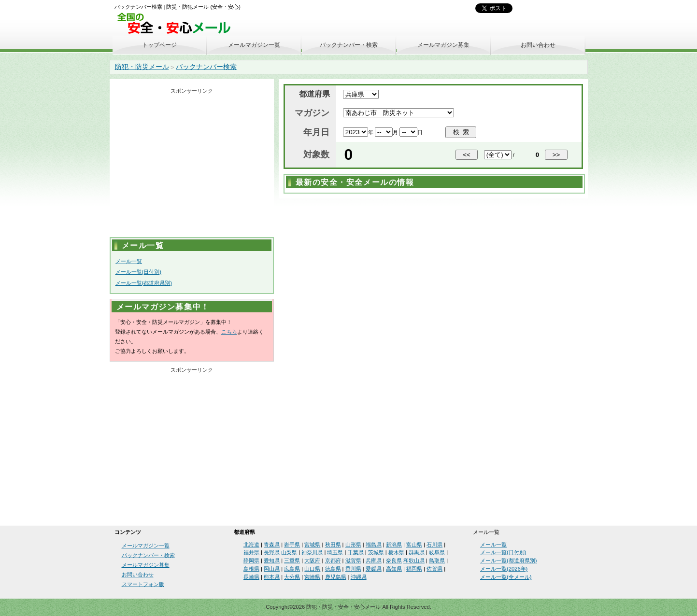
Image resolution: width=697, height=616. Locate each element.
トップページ (159, 45)
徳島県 (333, 569)
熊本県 (272, 577)
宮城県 (312, 545)
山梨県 (289, 552)
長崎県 (251, 577)
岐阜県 (437, 552)
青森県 (272, 545)
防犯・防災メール (142, 67)
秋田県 (333, 545)
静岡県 (251, 560)
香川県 (353, 569)
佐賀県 (434, 569)
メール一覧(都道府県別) (144, 283)
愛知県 (272, 560)
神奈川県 (312, 552)
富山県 (414, 545)
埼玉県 (335, 552)
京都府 (333, 560)
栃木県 (396, 552)
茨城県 (376, 552)
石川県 (434, 545)
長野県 (272, 552)
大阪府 (312, 560)
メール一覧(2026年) (504, 569)
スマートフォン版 (143, 584)
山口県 (312, 569)
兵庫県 (374, 560)
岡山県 (272, 569)
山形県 (353, 545)
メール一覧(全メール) (506, 577)
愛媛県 (374, 569)
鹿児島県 (336, 577)
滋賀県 (353, 560)
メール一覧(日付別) (138, 272)
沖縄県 (359, 577)
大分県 (292, 577)
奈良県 (394, 560)
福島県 (374, 545)
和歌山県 (414, 560)
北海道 (251, 545)
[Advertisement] (192, 165)
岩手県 (292, 545)
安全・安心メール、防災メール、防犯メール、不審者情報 (177, 24)
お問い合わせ (538, 45)
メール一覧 (129, 261)
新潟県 (394, 545)
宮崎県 (312, 577)
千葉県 (356, 552)
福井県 (251, 552)
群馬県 (417, 552)
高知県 (394, 569)
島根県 (251, 569)
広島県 (292, 569)
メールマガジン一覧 (254, 45)
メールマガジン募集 (443, 45)
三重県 (292, 560)
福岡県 (414, 569)
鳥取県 (437, 560)
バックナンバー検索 (206, 67)
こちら (229, 332)
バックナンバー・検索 (349, 45)
